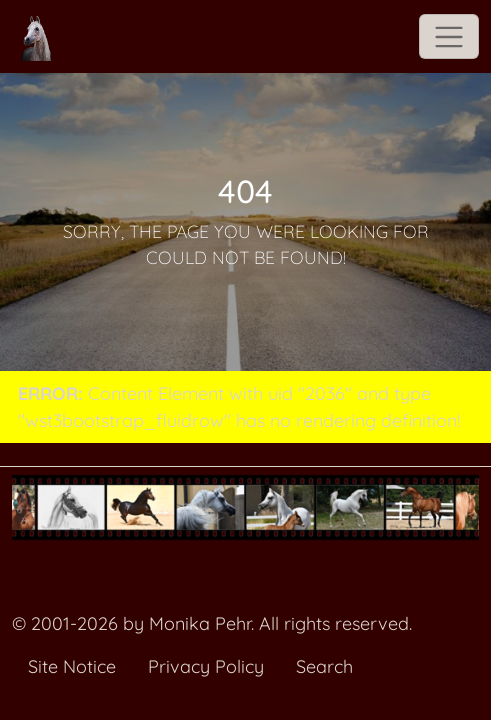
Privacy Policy (206, 666)
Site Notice (72, 666)
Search (324, 666)
